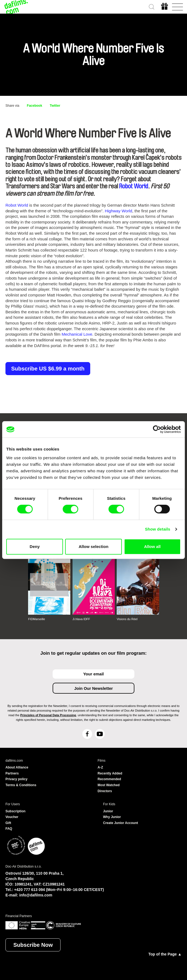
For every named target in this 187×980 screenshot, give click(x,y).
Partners (12, 773)
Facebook (35, 106)
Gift (8, 823)
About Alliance (17, 767)
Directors (105, 791)
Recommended (109, 779)
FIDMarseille (37, 619)
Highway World (118, 211)
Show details (158, 529)
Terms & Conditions (21, 785)
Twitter (55, 106)
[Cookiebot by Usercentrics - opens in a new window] (157, 429)
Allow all (152, 546)
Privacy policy (16, 779)
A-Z (100, 767)
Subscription (15, 811)
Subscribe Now (33, 945)
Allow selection (93, 546)
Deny (35, 546)
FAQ (9, 829)
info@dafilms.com (36, 895)
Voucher (12, 817)
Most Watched (109, 785)
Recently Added (110, 773)
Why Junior (112, 817)
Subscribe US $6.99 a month (48, 369)
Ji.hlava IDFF (81, 619)
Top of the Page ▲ (165, 954)
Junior (108, 811)
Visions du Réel (127, 619)
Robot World (134, 186)
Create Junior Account (120, 823)
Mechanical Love (77, 334)
